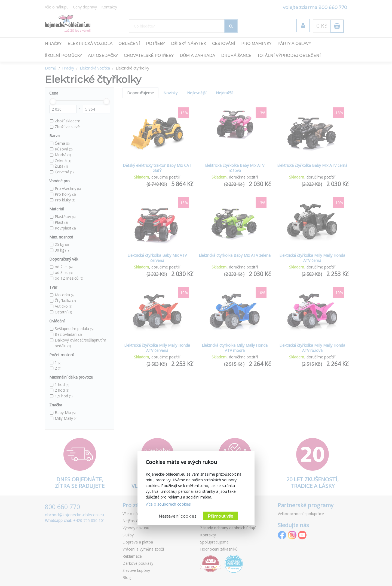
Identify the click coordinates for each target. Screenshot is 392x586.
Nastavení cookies (177, 516)
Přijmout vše (220, 516)
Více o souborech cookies (168, 504)
